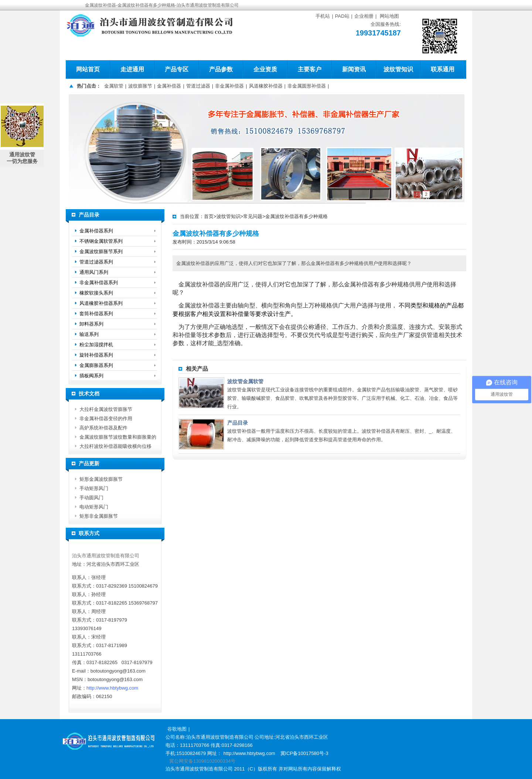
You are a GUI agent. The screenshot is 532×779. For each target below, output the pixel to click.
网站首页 (88, 69)
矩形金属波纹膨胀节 (101, 479)
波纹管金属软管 (245, 381)
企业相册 (364, 16)
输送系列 (89, 334)
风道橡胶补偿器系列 (101, 303)
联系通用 (443, 69)
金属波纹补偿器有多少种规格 (296, 216)
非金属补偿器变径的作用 (106, 419)
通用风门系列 (94, 272)
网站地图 (389, 16)
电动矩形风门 (94, 507)
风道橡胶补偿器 (266, 86)
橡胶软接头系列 (96, 293)
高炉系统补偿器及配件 (103, 428)
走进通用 (132, 69)
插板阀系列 (91, 376)
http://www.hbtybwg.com (112, 688)
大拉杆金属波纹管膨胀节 (106, 409)
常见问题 (253, 216)
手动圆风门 (91, 498)
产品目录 (238, 423)
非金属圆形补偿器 (307, 86)
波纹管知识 (398, 69)
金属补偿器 (169, 86)
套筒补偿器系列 (96, 314)
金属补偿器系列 (96, 231)
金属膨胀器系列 (96, 365)
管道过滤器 (198, 86)
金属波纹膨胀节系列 (101, 251)
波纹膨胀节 (140, 86)
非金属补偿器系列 (99, 283)
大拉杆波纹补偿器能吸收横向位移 (115, 446)
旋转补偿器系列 (96, 355)
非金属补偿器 (229, 86)
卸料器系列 (91, 324)
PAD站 (342, 16)
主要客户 (310, 69)
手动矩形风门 (94, 488)
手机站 (323, 16)
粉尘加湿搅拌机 (96, 345)
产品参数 (221, 69)
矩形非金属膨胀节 (99, 516)
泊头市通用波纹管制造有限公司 (106, 556)
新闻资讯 (354, 69)
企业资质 (265, 69)
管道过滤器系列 (96, 262)
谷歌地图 (177, 729)
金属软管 (114, 86)
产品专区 (177, 69)
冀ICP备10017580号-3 (304, 753)
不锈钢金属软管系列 (101, 241)
